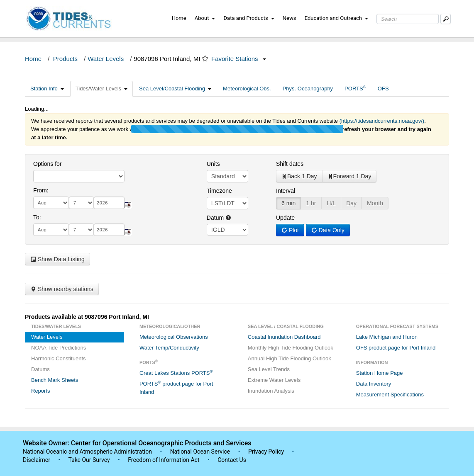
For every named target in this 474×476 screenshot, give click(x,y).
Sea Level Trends (269, 369)
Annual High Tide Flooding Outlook (290, 358)
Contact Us (232, 460)
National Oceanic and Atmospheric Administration (87, 452)
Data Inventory (374, 384)
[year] (109, 203)
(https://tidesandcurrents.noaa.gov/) (382, 121)
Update (285, 218)
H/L (331, 203)
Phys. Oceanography (308, 89)
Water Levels (106, 59)
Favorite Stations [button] (239, 59)
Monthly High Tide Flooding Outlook (291, 348)
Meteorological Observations (174, 337)
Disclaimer (37, 460)
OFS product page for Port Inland (396, 348)
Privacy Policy (266, 452)
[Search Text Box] (408, 19)
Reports (41, 391)
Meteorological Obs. (247, 89)
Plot (290, 230)
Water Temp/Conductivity (169, 348)
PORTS (355, 88)
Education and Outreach (336, 18)
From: (41, 190)
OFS (383, 89)
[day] (81, 203)
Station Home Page (380, 373)
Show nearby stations (62, 289)
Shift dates (290, 164)
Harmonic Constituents (59, 358)
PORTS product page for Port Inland (176, 387)
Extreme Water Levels (274, 380)
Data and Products (249, 18)
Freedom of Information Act (164, 460)
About (205, 18)
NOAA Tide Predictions (59, 348)
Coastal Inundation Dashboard (284, 337)
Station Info (47, 89)
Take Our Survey (90, 460)
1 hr (311, 203)
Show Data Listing (57, 259)
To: (37, 217)
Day (351, 203)
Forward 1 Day (349, 176)
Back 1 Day (299, 176)
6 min (288, 203)
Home (179, 18)
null (227, 230)
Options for (47, 164)
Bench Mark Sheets (55, 380)
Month (375, 203)
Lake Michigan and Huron (387, 337)
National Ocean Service (200, 452)
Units (213, 164)
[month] (51, 203)
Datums (40, 369)
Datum (219, 218)
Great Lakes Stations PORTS (176, 373)
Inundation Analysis (271, 391)
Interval (286, 191)
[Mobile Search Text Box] (446, 19)
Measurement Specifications (390, 395)
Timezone (219, 191)
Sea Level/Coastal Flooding (175, 89)
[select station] (79, 176)
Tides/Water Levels (101, 89)
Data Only (328, 230)
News (290, 18)
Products (65, 59)
